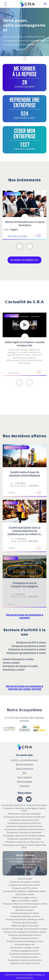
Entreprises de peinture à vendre (29, 646)
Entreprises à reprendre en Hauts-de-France (25, 829)
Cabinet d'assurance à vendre (18, 659)
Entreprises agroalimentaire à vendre (26, 653)
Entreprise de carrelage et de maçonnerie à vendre (25, 929)
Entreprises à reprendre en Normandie (25, 832)
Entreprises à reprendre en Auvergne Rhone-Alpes (24, 805)
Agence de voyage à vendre (25, 897)
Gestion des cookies (25, 978)
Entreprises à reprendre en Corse (25, 820)
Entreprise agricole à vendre (25, 922)
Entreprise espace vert (25, 944)
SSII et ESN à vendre (25, 894)
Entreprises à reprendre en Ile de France (25, 826)
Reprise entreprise (24, 764)
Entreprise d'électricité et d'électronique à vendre (25, 904)
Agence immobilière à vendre (25, 901)
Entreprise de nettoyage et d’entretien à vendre (25, 932)
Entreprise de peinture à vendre (25, 913)
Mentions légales (25, 781)
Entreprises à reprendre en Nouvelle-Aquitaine (24, 836)
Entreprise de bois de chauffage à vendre (25, 941)
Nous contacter (24, 777)
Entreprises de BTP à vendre (31, 642)
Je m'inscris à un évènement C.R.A (24, 260)
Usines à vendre (11, 663)
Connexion (24, 786)
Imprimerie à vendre (14, 670)
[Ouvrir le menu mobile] (3, 4)
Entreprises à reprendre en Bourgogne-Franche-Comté (25, 809)
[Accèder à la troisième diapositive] (35, 195)
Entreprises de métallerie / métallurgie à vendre (25, 891)
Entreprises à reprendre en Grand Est (24, 823)
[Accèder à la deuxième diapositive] (25, 195)
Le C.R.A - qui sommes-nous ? (24, 760)
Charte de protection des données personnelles (25, 975)
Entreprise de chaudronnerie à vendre (25, 960)
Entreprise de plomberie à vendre (25, 916)
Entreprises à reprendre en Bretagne (25, 814)
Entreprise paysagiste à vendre (25, 951)
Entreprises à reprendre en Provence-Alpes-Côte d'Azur (24, 846)
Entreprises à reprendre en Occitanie (24, 839)
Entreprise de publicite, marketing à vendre (25, 919)
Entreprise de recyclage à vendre (25, 948)
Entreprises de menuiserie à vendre (27, 649)
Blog (24, 773)
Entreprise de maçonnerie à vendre (25, 954)
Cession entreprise (24, 768)
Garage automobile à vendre (25, 907)
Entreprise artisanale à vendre (25, 957)
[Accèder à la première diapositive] (14, 195)
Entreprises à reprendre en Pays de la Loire (25, 842)
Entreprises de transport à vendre (21, 666)
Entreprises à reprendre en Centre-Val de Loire (24, 817)
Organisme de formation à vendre (25, 963)
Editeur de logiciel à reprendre (25, 926)
